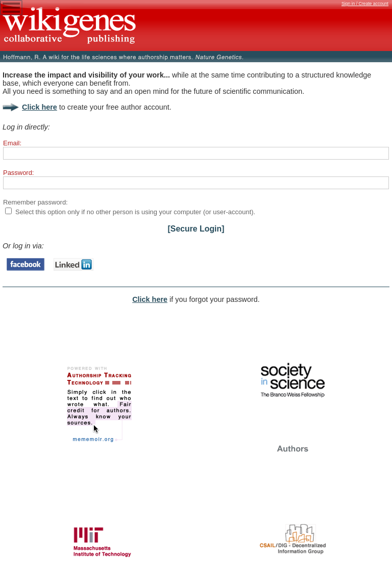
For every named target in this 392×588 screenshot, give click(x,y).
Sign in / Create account (365, 4)
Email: (12, 143)
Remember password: (35, 202)
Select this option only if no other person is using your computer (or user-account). (135, 212)
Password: (18, 173)
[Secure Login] (196, 229)
